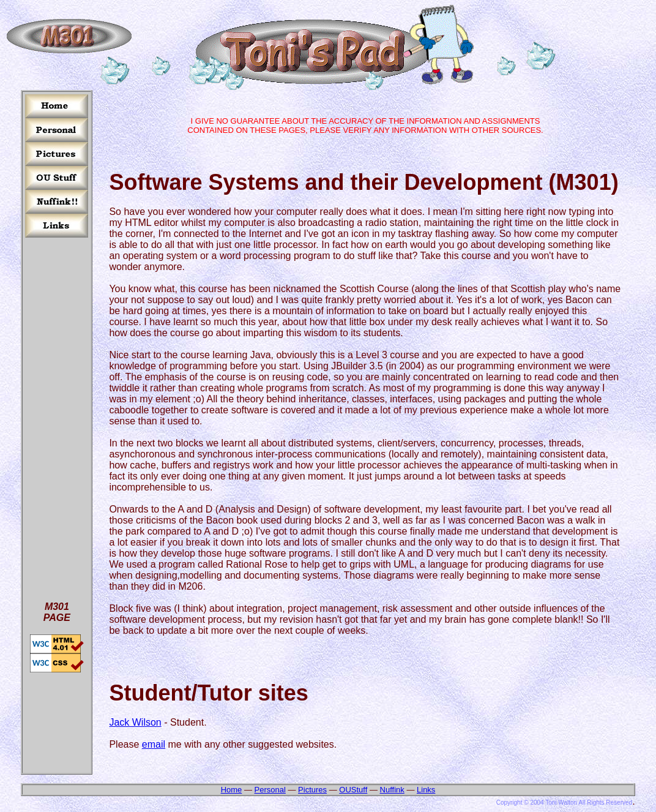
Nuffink (392, 790)
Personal (270, 790)
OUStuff (353, 790)
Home (232, 790)
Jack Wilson (135, 722)
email (154, 744)
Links (426, 790)
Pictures (312, 790)
